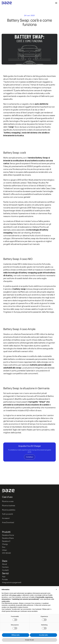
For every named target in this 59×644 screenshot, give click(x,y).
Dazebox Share (8, 538)
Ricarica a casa (8, 501)
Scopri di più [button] (29, 640)
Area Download (8, 522)
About (4, 564)
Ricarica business (9, 506)
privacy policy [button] (17, 595)
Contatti (5, 570)
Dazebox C (6, 541)
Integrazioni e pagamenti (12, 582)
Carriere (5, 567)
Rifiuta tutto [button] (16, 635)
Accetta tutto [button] (43, 635)
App (4, 576)
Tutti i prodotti (7, 514)
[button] (56, 589)
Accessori (6, 518)
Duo (4, 547)
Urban (4, 550)
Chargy (5, 544)
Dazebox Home (8, 535)
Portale (5, 579)
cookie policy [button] (6, 601)
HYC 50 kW (6, 553)
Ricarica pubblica (9, 510)
